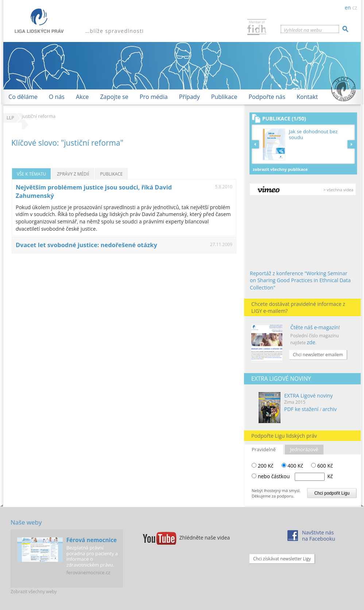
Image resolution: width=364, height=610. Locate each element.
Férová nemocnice (92, 540)
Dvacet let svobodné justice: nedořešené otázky (86, 245)
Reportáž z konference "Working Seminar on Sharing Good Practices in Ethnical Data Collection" (300, 280)
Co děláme (23, 97)
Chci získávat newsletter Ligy (282, 559)
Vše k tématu (31, 174)
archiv (330, 409)
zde (311, 342)
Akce (82, 97)
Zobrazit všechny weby (34, 592)
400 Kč (293, 466)
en (348, 7)
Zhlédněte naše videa (205, 538)
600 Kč (322, 466)
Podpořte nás (267, 97)
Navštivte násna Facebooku (319, 536)
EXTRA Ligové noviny (308, 396)
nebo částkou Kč (295, 476)
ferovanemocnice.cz (88, 572)
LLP (10, 118)
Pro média (154, 97)
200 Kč (263, 466)
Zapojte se (114, 97)
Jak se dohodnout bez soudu (313, 135)
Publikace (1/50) (284, 118)
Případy (189, 97)
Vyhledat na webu (303, 30)
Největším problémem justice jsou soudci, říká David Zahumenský (94, 191)
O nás (57, 97)
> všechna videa (338, 190)
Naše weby (26, 522)
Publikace (224, 97)
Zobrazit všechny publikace (280, 169)
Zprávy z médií (73, 174)
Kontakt (307, 97)
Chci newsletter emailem (318, 355)
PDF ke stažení (301, 409)
